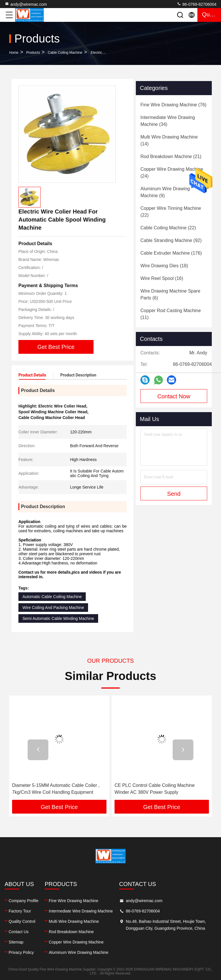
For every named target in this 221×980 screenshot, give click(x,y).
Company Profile (24, 901)
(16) (162, 278)
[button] (38, 750)
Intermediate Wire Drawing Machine (81, 911)
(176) (171, 253)
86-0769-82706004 (197, 4)
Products (33, 53)
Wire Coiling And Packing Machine (53, 608)
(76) (173, 105)
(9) (165, 192)
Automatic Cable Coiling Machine (52, 597)
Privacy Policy (21, 952)
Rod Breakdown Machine (71, 932)
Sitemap (16, 942)
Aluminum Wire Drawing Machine (78, 952)
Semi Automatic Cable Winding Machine (58, 618)
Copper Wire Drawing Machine (76, 942)
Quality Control (22, 921)
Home (14, 53)
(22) (171, 212)
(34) (168, 121)
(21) (171, 156)
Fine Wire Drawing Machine (73, 901)
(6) (170, 294)
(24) (172, 173)
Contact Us (19, 932)
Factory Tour (20, 911)
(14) (169, 140)
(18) (164, 266)
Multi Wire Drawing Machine (74, 921)
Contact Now (174, 396)
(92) (171, 240)
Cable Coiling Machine (65, 53)
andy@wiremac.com (26, 4)
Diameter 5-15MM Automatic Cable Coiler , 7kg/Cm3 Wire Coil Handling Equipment (56, 789)
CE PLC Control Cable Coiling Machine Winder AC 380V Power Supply (155, 789)
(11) (171, 314)
